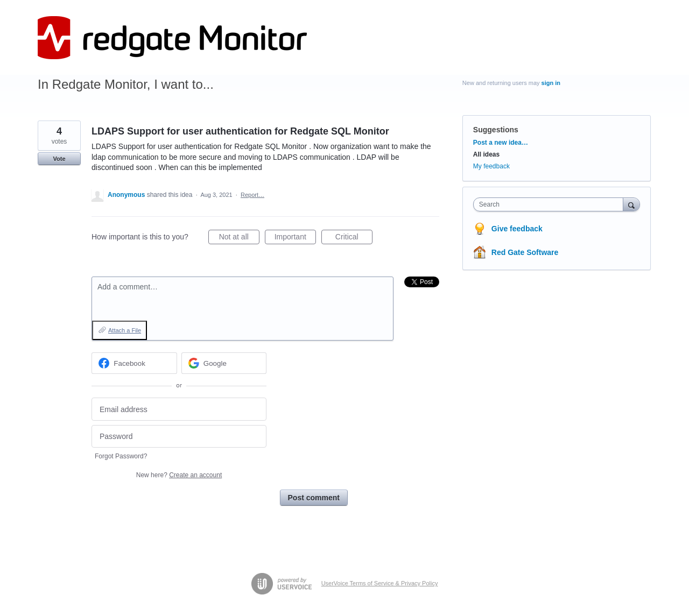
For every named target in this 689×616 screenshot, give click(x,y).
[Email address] (179, 409)
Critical (354, 238)
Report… (252, 195)
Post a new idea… (501, 143)
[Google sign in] (224, 363)
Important (295, 238)
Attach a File (125, 330)
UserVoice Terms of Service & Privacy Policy (380, 583)
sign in (551, 83)
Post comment (314, 498)
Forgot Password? (121, 456)
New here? (179, 475)
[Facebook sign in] (134, 363)
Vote (59, 159)
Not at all (239, 238)
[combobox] (551, 204)
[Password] (179, 437)
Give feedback (517, 229)
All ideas (486, 154)
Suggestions (496, 130)
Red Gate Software (525, 252)
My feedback (491, 166)
